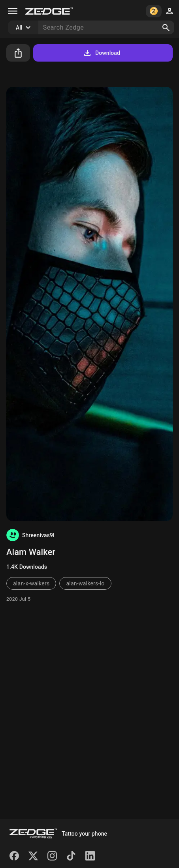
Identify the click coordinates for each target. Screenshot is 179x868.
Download (101, 53)
